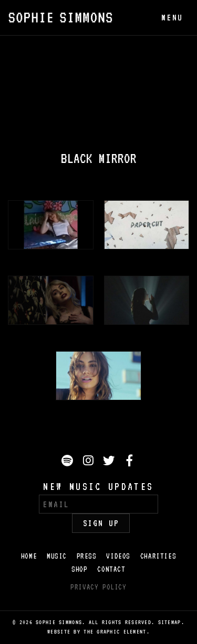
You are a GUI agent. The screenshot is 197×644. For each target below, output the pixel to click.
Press (87, 556)
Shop (79, 569)
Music (57, 556)
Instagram (89, 462)
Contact (111, 569)
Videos (118, 556)
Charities (158, 556)
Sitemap (170, 622)
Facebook (131, 462)
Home (29, 556)
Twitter (110, 462)
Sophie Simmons (60, 18)
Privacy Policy (98, 587)
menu (172, 18)
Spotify (68, 462)
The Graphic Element (115, 632)
